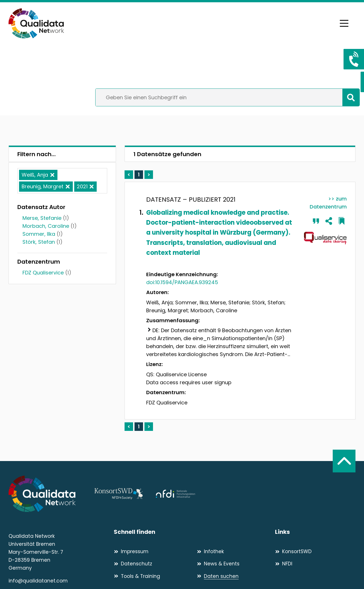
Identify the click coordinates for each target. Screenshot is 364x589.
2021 (82, 186)
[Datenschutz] (153, 564)
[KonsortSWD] (315, 551)
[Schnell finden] (194, 532)
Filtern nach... (37, 154)
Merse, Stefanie (42, 218)
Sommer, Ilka (39, 234)
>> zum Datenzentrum (328, 203)
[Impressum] (153, 551)
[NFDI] (315, 564)
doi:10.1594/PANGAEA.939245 (182, 282)
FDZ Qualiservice (43, 273)
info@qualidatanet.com (38, 581)
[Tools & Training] (153, 576)
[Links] (315, 532)
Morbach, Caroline (46, 226)
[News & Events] (236, 564)
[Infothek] (236, 551)
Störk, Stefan (39, 242)
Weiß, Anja (35, 175)
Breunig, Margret (43, 186)
